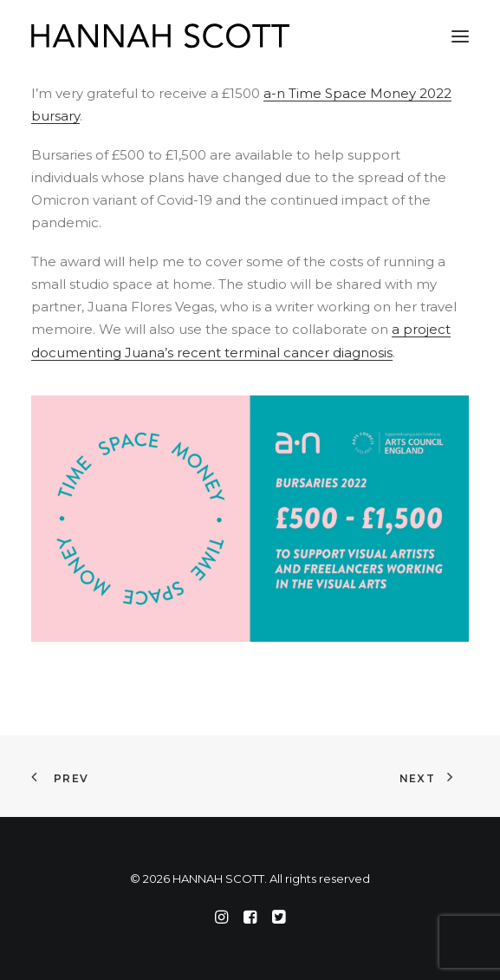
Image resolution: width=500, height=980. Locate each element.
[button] (460, 36)
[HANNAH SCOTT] (161, 36)
